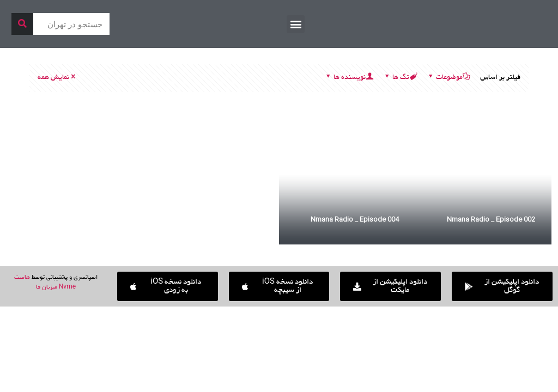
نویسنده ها (349, 78)
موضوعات (448, 78)
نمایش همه (57, 78)
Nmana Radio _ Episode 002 (491, 219)
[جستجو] (22, 24)
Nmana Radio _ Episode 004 (355, 219)
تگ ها (400, 78)
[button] (296, 24)
